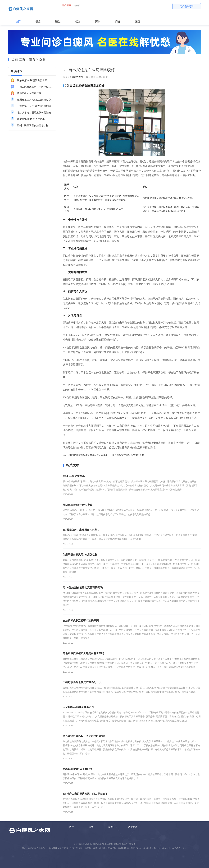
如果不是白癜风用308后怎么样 (80, 555)
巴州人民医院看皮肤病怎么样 (33, 125)
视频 (38, 21)
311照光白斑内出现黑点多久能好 (81, 530)
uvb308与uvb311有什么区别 (78, 707)
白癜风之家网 (76, 77)
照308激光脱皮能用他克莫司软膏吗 (83, 588)
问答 (118, 21)
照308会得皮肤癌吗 (74, 476)
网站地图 (133, 827)
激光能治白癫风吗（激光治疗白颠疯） (85, 736)
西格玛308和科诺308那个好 (78, 769)
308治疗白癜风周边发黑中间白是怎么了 (85, 794)
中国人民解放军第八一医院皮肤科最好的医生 (35, 87)
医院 (138, 21)
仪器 (78, 21)
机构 (111, 827)
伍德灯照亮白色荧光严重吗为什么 (82, 682)
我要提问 (187, 6)
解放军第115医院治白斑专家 (32, 80)
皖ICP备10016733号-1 (124, 844)
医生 (58, 21)
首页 (18, 21)
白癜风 (77, 6)
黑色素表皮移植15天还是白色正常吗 (83, 653)
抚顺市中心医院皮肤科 (29, 93)
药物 (98, 21)
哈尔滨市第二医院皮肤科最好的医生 (35, 113)
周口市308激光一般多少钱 (77, 505)
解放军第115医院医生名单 (31, 119)
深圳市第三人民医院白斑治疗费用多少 (35, 100)
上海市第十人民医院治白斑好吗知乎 (35, 106)
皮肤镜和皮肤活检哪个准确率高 (81, 621)
